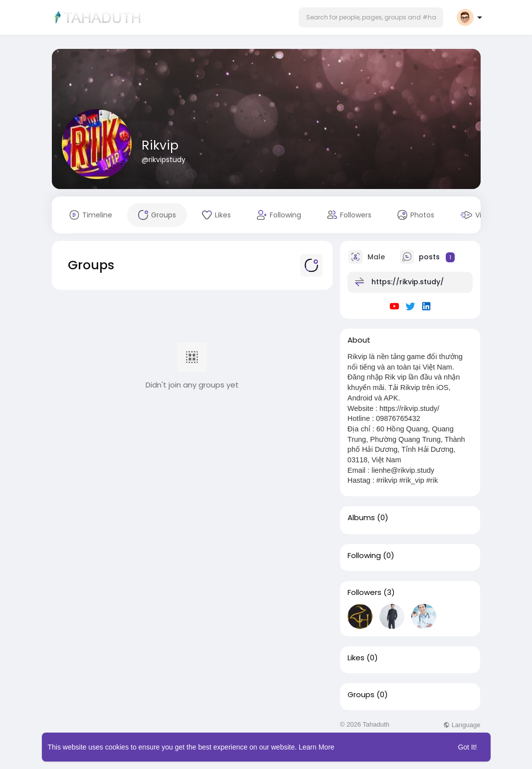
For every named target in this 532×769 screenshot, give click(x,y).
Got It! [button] (467, 747)
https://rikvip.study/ (408, 282)
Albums (361, 518)
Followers (364, 592)
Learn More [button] (317, 747)
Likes (356, 658)
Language (462, 725)
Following (364, 556)
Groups (361, 695)
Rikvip (160, 145)
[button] (371, 17)
